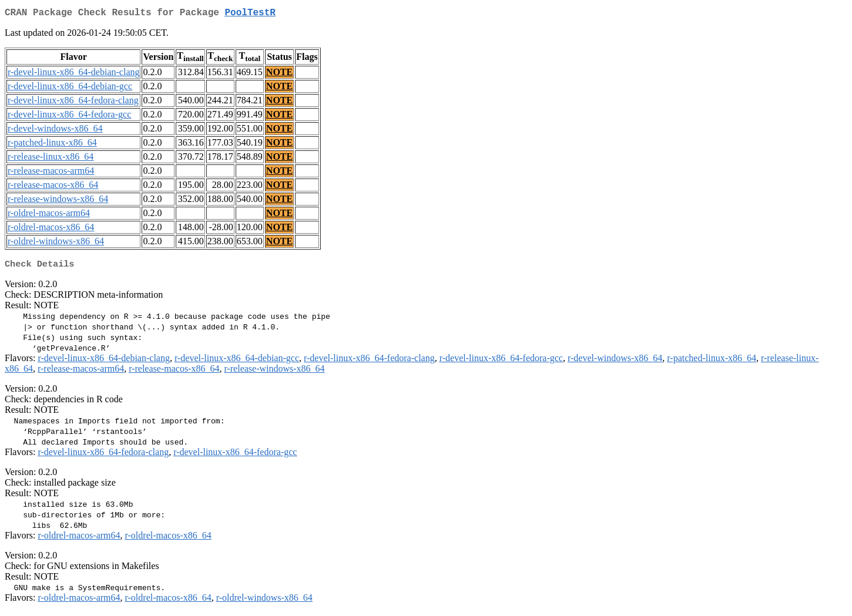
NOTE (279, 74)
